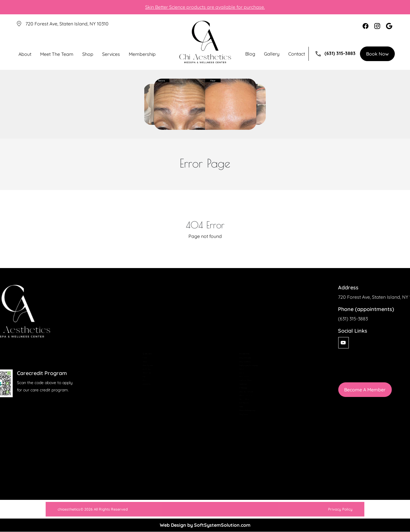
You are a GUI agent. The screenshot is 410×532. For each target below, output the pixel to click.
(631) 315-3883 (335, 54)
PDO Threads (235, 421)
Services (111, 54)
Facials (231, 362)
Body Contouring (237, 333)
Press (133, 370)
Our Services (138, 355)
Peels (229, 428)
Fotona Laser (235, 370)
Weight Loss (234, 443)
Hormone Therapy (238, 377)
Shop (88, 54)
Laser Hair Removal (239, 399)
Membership (142, 54)
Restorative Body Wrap (241, 436)
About (25, 54)
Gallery (272, 54)
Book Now (377, 54)
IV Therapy (233, 392)
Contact (297, 54)
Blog (250, 54)
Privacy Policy (311, 509)
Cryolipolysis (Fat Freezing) (244, 348)
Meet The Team (57, 54)
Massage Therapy (238, 406)
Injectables (233, 384)
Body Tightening (237, 340)
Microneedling (235, 414)
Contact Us (137, 384)
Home (133, 333)
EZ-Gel (230, 355)
